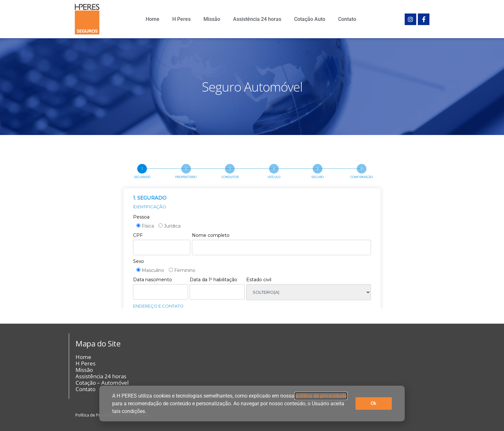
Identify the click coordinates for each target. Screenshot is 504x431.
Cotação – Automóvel (102, 383)
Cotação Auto (310, 19)
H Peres (181, 19)
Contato (347, 19)
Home (153, 19)
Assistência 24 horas (257, 19)
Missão (212, 19)
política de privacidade (321, 396)
